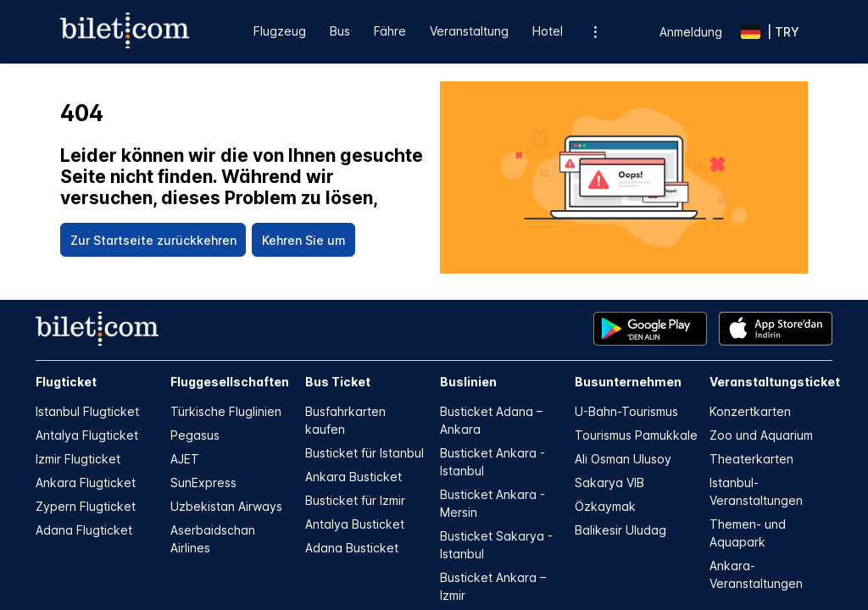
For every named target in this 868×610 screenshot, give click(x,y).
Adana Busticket (352, 548)
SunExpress (203, 482)
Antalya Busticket (355, 524)
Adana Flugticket (84, 530)
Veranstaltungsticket (771, 382)
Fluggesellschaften (230, 382)
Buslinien (468, 382)
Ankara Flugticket (86, 482)
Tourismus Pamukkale (636, 435)
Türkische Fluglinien (226, 411)
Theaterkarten (751, 459)
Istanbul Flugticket (87, 411)
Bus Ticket (338, 382)
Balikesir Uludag (620, 530)
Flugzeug (280, 31)
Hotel (548, 31)
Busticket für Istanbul (364, 453)
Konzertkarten (750, 411)
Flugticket (66, 382)
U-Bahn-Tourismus (626, 411)
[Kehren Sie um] (303, 240)
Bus (340, 31)
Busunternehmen (628, 382)
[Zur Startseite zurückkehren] (153, 240)
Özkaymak (605, 506)
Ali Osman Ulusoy (623, 459)
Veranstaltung (469, 31)
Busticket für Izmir (355, 500)
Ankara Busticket (353, 477)
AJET (185, 459)
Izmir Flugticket (78, 459)
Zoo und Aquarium (761, 435)
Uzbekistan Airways (226, 506)
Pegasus (195, 435)
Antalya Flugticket (87, 435)
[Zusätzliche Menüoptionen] (595, 32)
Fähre (390, 31)
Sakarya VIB (609, 482)
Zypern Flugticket (86, 506)
